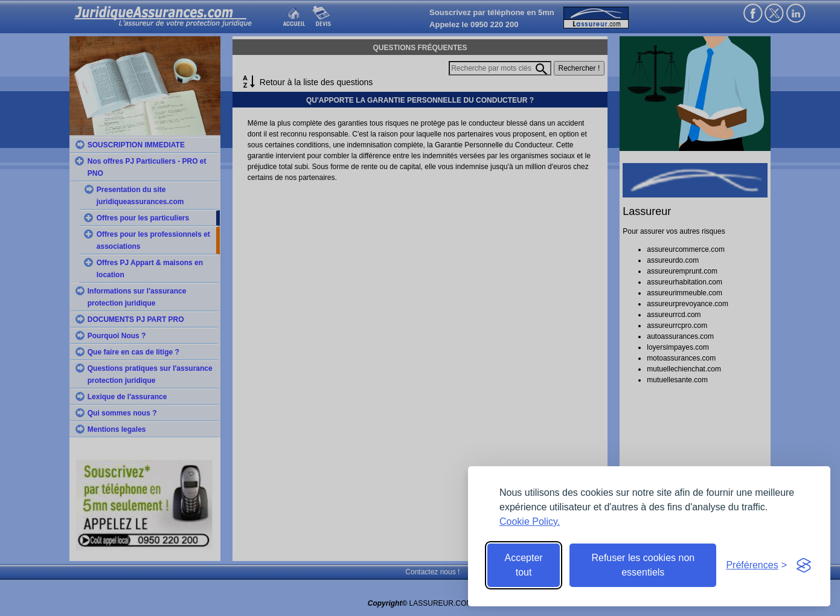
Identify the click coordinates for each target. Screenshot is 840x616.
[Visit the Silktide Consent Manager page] (804, 565)
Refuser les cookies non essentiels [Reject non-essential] (643, 565)
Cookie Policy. (530, 521)
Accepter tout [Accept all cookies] (524, 565)
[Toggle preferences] (756, 565)
